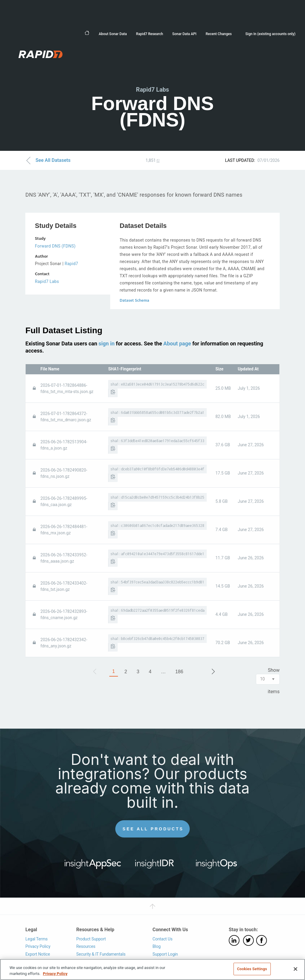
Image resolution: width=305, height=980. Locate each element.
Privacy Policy (38, 947)
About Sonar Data (113, 34)
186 (179, 672)
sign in (107, 343)
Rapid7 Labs (47, 281)
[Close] (295, 969)
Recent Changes (218, 34)
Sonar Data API (184, 34)
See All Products (153, 829)
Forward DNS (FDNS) (55, 246)
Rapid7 (71, 264)
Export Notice (38, 954)
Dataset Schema (134, 301)
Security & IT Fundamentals (101, 954)
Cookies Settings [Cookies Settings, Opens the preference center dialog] (252, 969)
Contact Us (162, 939)
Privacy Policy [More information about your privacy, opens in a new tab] (55, 974)
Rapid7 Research (150, 34)
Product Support (91, 939)
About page (177, 343)
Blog (157, 947)
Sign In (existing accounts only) (270, 34)
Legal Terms (36, 939)
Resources (86, 947)
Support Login (165, 954)
